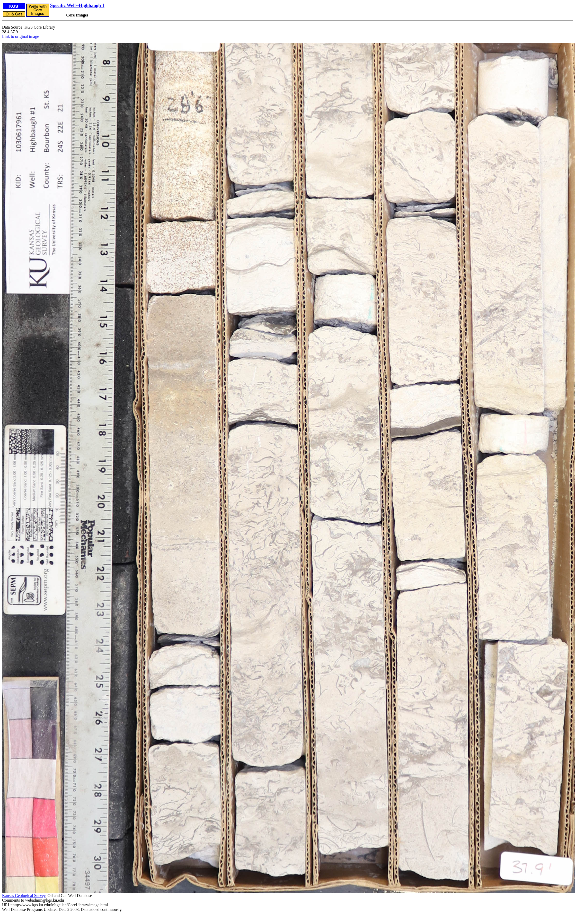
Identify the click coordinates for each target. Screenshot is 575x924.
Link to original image (21, 36)
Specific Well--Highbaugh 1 (77, 5)
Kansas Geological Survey (24, 896)
